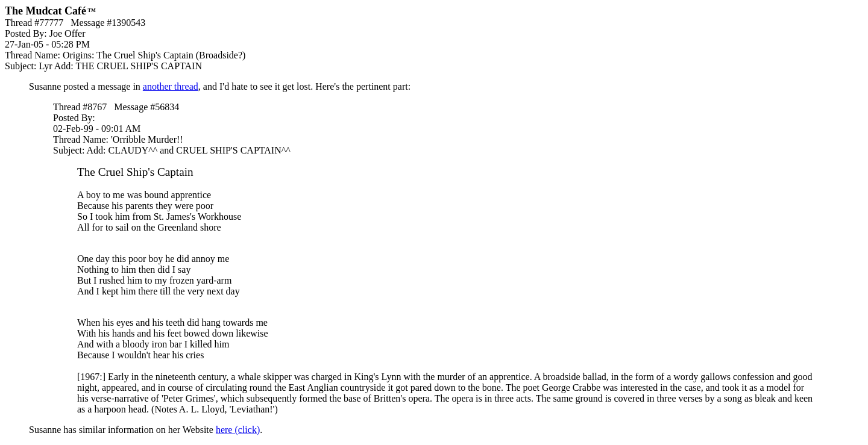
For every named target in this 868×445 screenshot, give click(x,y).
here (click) (238, 430)
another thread (171, 86)
